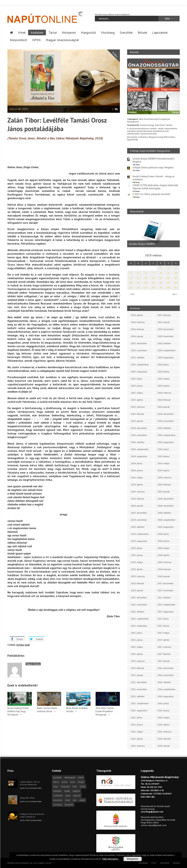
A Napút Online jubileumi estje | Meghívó (153, 167)
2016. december (166, 668)
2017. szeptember (166, 604)
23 (168, 282)
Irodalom (37, 32)
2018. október (164, 513)
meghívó (76, 791)
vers (75, 800)
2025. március (138, 407)
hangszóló (65, 786)
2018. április (164, 555)
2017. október (164, 597)
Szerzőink (126, 32)
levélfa (67, 791)
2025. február (137, 414)
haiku (56, 786)
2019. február (164, 484)
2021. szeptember (140, 703)
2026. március (138, 322)
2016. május (164, 717)
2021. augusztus (139, 710)
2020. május (164, 378)
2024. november (139, 435)
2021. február (164, 315)
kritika (20, 645)
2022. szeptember (140, 618)
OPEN (36, 40)
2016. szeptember (166, 689)
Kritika (115, 54)
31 (176, 287)
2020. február (164, 400)
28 (153, 287)
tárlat (68, 800)
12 (138, 278)
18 (131, 282)
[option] (153, 232)
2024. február (137, 498)
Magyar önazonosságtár (62, 40)
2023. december (139, 513)
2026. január (137, 336)
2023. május (137, 562)
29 (161, 287)
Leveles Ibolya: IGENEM (142, 244)
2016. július (163, 703)
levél (27, 645)
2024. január (137, 506)
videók (82, 800)
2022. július (136, 633)
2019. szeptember (166, 435)
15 (161, 278)
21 (153, 282)
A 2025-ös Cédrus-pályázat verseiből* (152, 194)
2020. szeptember (166, 350)
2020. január (164, 407)
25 (131, 287)
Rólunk (142, 32)
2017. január (164, 661)
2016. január (164, 746)
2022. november (139, 604)
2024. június (137, 470)
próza (68, 795)
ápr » (175, 294)
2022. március (138, 661)
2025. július (136, 378)
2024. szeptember (140, 449)
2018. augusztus (166, 527)
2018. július (163, 534)
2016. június (163, 710)
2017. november (165, 590)
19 (138, 282)
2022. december (139, 597)
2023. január (137, 590)
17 (176, 278)
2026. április (137, 315)
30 (168, 287)
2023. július (136, 548)
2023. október (138, 527)
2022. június (137, 640)
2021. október (138, 696)
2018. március (164, 562)
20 (146, 282)
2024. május (137, 477)
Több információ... (111, 859)
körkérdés (57, 791)
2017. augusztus (166, 611)
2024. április (137, 484)
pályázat (77, 795)
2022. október (138, 611)
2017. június (163, 626)
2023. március (138, 576)
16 (168, 278)
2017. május (163, 633)
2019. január (164, 491)
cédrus (56, 782)
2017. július (163, 618)
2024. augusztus (139, 456)
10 (176, 273)
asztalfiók (57, 777)
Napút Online (33, 664)
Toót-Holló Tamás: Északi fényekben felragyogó (105, 711)
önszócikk (69, 804)
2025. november (139, 350)
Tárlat (53, 32)
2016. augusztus (166, 696)
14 (153, 278)
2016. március (164, 731)
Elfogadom (133, 859)
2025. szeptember (140, 364)
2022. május (137, 647)
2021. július (136, 717)
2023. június (137, 555)
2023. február (137, 583)
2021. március (138, 746)
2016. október (164, 682)
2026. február (137, 329)
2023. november (139, 520)
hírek (75, 786)
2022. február (137, 668)
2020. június (163, 371)
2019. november (166, 421)
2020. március (164, 393)
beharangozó (70, 777)
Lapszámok (160, 32)
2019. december (166, 414)
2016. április (164, 724)
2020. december (166, 329)
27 (146, 287)
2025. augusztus (139, 371)
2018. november (166, 506)
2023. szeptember (140, 534)
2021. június (137, 724)
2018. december (166, 498)
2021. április (137, 738)
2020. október (164, 343)
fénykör (81, 782)
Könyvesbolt (19, 40)
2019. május (164, 463)
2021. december (139, 682)
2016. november (166, 675)
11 (131, 278)
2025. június (137, 385)
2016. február (164, 738)
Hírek (22, 32)
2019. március (164, 477)
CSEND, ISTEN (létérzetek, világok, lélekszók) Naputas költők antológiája (155, 187)
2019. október (164, 428)
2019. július (163, 449)
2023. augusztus (139, 541)
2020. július (163, 364)
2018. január (164, 576)
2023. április (137, 569)
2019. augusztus (166, 442)
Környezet (69, 32)
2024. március (138, 491)
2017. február (164, 654)
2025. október (138, 357)
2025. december (139, 343)
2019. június (163, 456)
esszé (73, 782)
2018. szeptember (166, 520)
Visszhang (108, 32)
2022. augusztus (139, 626)
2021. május (137, 731)
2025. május (137, 393)
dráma (64, 782)
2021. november (139, 689)
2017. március (164, 647)
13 (146, 278)
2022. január (137, 675)
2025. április (137, 400)
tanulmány (58, 800)
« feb (132, 294)
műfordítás (58, 795)
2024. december (139, 428)
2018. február (164, 569)
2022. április (137, 654)
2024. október (138, 442)
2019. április (164, 470)
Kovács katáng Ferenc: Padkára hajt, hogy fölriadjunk (18, 711)
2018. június (163, 541)
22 (161, 282)
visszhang (58, 804)
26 (138, 287)
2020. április (164, 385)
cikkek (81, 777)
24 (176, 282)
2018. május (164, 548)
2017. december (165, 583)
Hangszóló (88, 32)
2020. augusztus (166, 357)
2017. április (163, 640)
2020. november (166, 336)
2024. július (136, 463)
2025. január (137, 421)
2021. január (164, 322)
